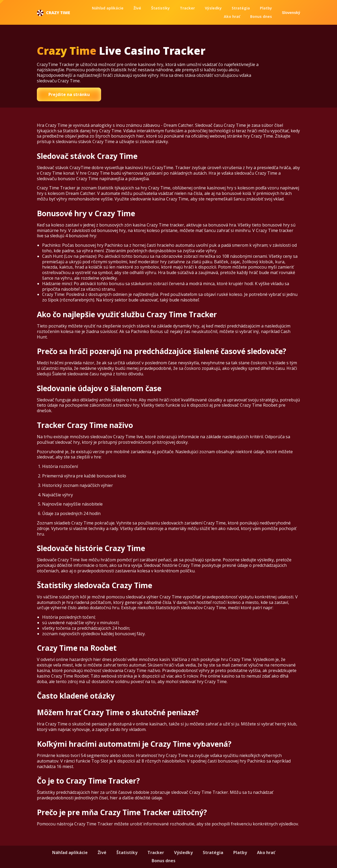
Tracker (187, 8)
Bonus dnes (261, 16)
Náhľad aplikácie (108, 8)
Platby (266, 8)
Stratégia (241, 8)
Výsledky (213, 8)
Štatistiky (160, 8)
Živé (137, 8)
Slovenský (291, 13)
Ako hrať (232, 16)
